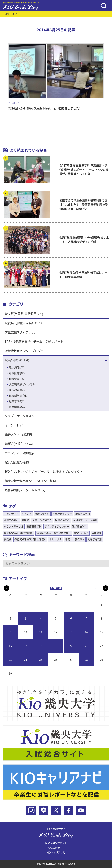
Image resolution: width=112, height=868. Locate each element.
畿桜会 (25, 520)
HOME (6, 14)
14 (86, 632)
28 (86, 660)
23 (10, 660)
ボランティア (11, 514)
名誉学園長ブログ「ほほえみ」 (26, 490)
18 (41, 646)
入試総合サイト (56, 848)
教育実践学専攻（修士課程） (30, 539)
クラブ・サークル (14, 527)
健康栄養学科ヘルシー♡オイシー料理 (30, 481)
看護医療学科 (17, 373)
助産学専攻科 (17, 407)
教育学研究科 (17, 401)
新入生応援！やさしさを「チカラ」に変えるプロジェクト (44, 472)
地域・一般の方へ (75, 539)
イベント (27, 514)
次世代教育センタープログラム (26, 351)
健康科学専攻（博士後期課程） (54, 533)
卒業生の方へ (11, 520)
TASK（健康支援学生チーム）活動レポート (34, 342)
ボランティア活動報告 (20, 453)
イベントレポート (17, 425)
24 (26, 660)
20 (71, 646)
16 (10, 646)
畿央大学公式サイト (56, 843)
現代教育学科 (17, 390)
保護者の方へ (62, 520)
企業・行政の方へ (42, 520)
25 (41, 660)
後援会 (8, 539)
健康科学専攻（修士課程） (19, 533)
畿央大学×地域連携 (18, 434)
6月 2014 (56, 588)
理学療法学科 (17, 367)
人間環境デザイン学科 (22, 385)
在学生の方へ (81, 533)
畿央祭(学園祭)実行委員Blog (24, 314)
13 (71, 632)
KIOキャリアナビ (56, 853)
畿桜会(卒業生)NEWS (19, 444)
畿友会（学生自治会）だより (24, 323)
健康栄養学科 (17, 379)
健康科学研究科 (18, 396)
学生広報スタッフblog (20, 332)
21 (86, 646)
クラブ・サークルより (20, 416)
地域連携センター (62, 514)
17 (26, 646)
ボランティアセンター (57, 527)
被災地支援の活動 (17, 462)
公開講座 (97, 533)
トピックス (56, 539)
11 (41, 632)
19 (56, 646)
